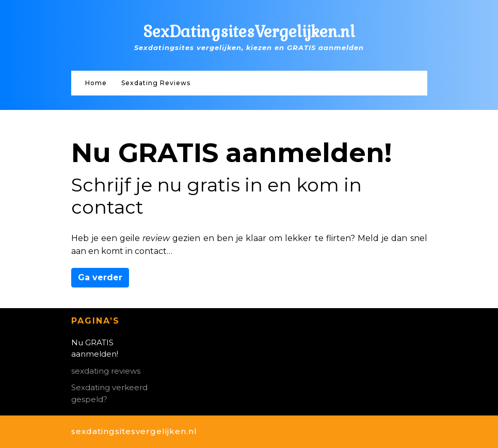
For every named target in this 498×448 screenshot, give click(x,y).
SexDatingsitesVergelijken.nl (249, 32)
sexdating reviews (106, 371)
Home (96, 83)
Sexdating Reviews (156, 83)
